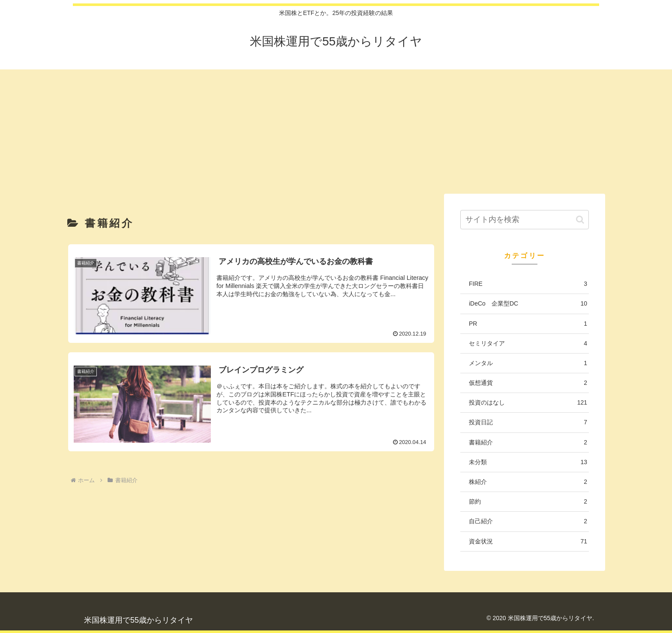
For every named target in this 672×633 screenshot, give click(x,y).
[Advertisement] (336, 129)
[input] (525, 220)
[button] (580, 220)
